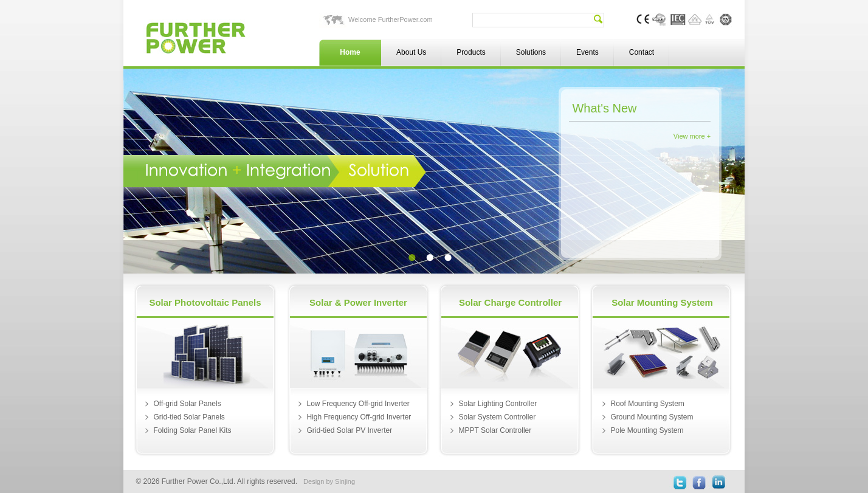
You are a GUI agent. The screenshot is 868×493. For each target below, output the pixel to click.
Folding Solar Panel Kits (192, 430)
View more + (692, 136)
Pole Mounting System (647, 430)
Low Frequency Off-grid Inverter (358, 404)
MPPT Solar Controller (495, 430)
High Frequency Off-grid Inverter (359, 417)
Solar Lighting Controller (498, 404)
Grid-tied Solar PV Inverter (349, 430)
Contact (642, 52)
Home (350, 52)
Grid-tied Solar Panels (189, 417)
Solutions (531, 52)
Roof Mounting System (647, 404)
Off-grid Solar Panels (187, 404)
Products (471, 52)
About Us (411, 52)
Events (587, 52)
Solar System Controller (497, 417)
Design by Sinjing (329, 481)
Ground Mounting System (652, 417)
